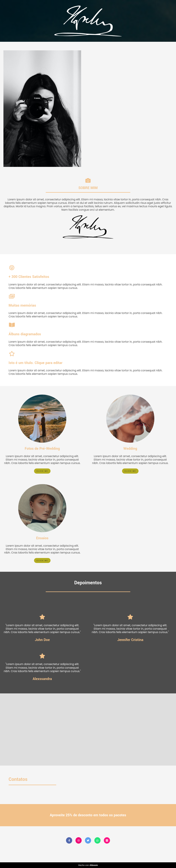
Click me (42, 471)
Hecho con (88, 865)
